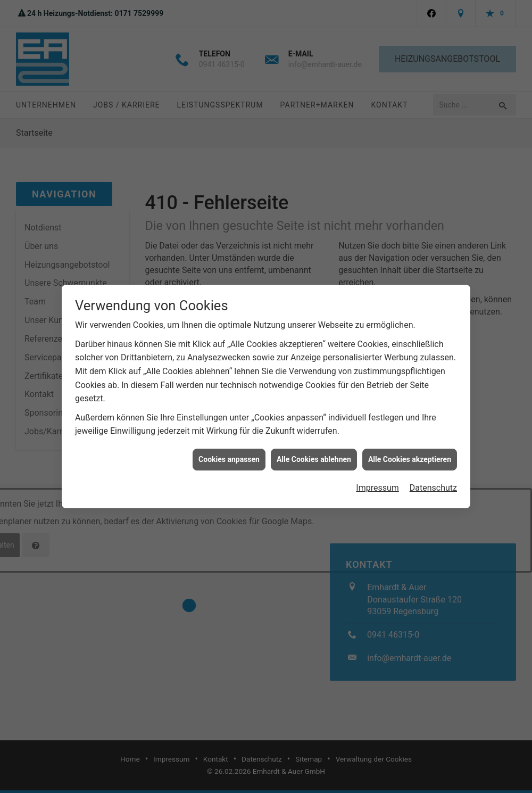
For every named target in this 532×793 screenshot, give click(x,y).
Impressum (377, 480)
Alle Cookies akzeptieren (410, 451)
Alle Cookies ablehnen (314, 451)
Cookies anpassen (229, 451)
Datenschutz (433, 480)
